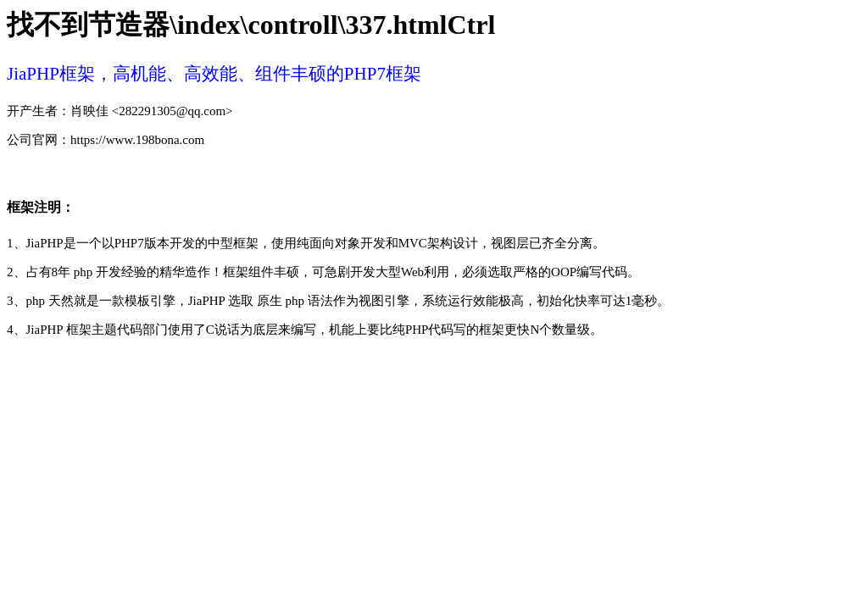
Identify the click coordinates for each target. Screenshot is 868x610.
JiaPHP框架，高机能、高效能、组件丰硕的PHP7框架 (214, 74)
